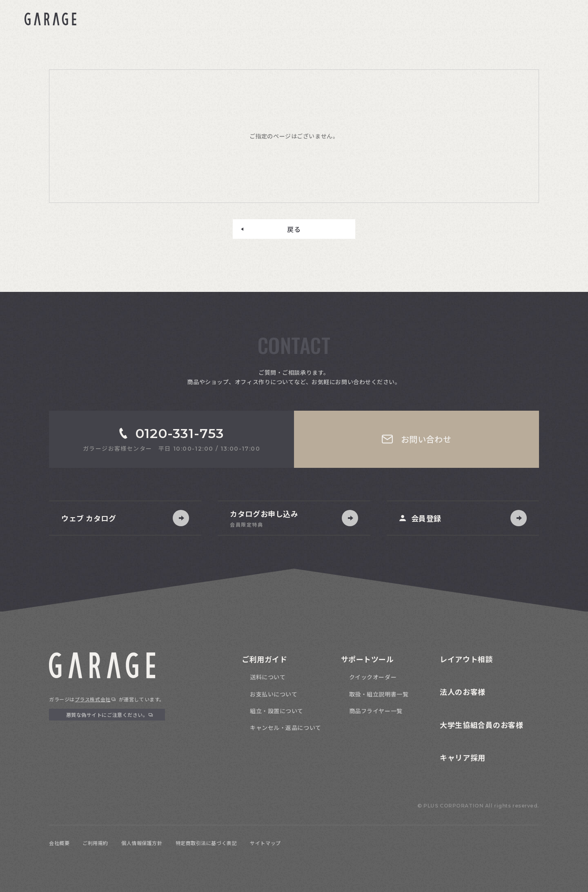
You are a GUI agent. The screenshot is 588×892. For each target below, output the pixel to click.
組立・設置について (277, 711)
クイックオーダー (373, 677)
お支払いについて (274, 694)
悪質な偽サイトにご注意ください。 (107, 715)
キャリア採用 (462, 757)
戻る (294, 229)
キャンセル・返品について (286, 727)
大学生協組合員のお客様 (481, 725)
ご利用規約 (95, 843)
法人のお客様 (462, 692)
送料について (268, 677)
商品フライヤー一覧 (376, 711)
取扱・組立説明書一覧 (379, 694)
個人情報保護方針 (142, 843)
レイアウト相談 (466, 659)
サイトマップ (265, 843)
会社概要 (59, 843)
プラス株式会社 (93, 699)
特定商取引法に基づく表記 (206, 843)
